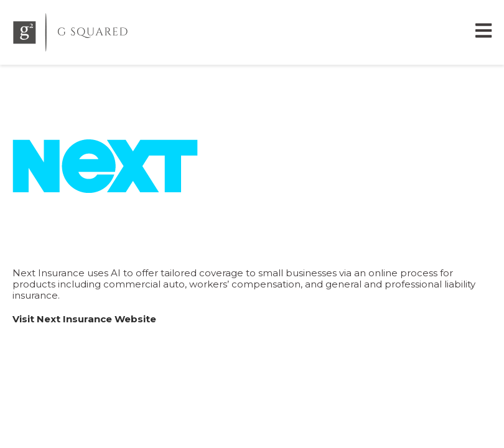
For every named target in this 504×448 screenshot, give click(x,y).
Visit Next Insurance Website (84, 319)
